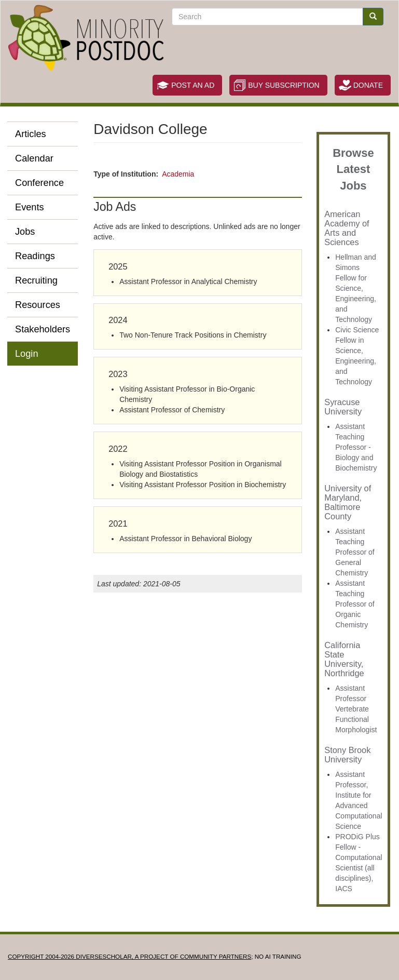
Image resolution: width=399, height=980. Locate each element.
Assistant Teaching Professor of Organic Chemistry (355, 604)
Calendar (34, 158)
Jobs (25, 232)
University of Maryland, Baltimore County (348, 502)
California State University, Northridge (344, 659)
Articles (31, 134)
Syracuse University (343, 407)
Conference (39, 183)
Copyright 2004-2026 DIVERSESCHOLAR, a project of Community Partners (129, 956)
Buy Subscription (284, 85)
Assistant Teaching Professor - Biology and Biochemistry (356, 447)
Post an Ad (193, 85)
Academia (178, 174)
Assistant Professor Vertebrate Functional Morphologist (356, 709)
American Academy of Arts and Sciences (347, 228)
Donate (368, 85)
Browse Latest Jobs (353, 169)
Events (30, 207)
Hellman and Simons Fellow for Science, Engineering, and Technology (356, 288)
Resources (38, 305)
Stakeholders (43, 329)
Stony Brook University (347, 755)
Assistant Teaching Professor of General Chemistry (355, 552)
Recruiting (36, 280)
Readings (35, 256)
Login (27, 354)
